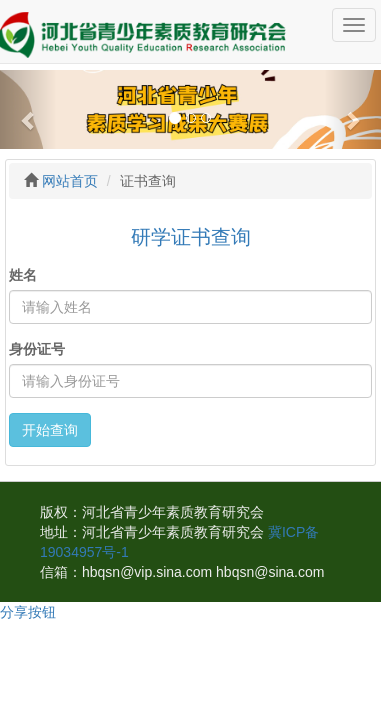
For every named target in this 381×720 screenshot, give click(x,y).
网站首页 (70, 181)
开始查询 (50, 430)
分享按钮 (28, 612)
